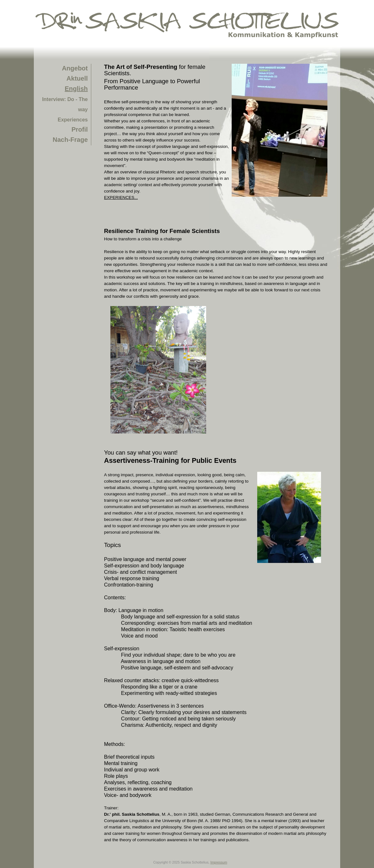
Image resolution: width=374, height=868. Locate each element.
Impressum (219, 862)
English (76, 89)
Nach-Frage (70, 140)
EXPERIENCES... (121, 197)
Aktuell (77, 78)
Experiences (73, 120)
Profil (80, 129)
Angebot (75, 68)
